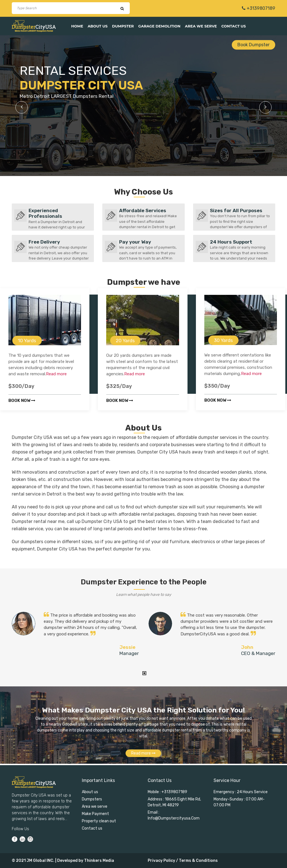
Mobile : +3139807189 (167, 792)
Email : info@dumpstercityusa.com (174, 815)
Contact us (234, 26)
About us (98, 26)
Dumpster (123, 26)
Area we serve (201, 26)
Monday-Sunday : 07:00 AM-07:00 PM (239, 802)
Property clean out (99, 821)
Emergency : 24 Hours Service (241, 792)
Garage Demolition (159, 26)
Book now (22, 401)
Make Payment (95, 814)
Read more (56, 374)
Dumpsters (92, 799)
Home (77, 26)
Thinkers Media (99, 861)
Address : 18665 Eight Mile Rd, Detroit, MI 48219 (174, 802)
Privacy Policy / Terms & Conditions (183, 861)
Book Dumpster (254, 45)
